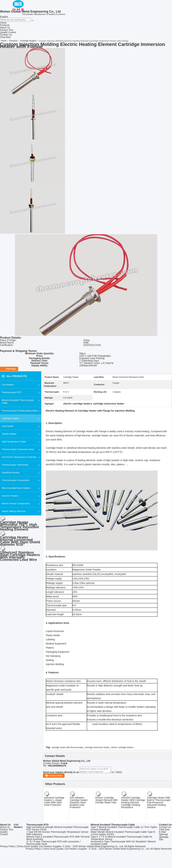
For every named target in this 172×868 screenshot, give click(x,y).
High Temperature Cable (14, 442)
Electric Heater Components (16, 503)
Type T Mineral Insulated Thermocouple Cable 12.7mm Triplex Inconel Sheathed (124, 829)
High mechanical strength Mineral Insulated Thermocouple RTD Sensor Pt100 (57, 829)
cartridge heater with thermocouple (67, 747)
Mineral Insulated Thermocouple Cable (18, 401)
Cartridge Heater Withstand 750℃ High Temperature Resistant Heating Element (19, 526)
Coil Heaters (8, 385)
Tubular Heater (9, 434)
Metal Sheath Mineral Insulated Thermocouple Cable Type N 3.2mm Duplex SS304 (123, 834)
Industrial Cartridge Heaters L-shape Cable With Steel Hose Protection (54, 802)
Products (5, 25)
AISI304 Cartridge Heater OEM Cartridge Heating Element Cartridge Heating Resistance (133, 804)
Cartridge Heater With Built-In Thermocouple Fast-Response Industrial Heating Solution (159, 804)
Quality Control (8, 32)
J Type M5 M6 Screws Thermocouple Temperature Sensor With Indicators (57, 834)
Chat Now (5, 37)
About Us (5, 28)
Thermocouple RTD (11, 392)
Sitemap (163, 835)
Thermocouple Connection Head (18, 449)
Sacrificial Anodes (11, 473)
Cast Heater (8, 426)
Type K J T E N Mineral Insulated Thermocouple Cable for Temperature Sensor (121, 839)
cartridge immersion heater (97, 747)
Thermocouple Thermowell (15, 465)
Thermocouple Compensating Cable (20, 411)
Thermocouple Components (15, 480)
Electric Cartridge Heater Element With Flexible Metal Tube (107, 801)
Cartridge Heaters (28, 41)
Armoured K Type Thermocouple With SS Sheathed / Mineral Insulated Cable (123, 844)
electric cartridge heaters (122, 747)
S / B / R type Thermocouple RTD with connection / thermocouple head (53, 844)
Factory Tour (7, 30)
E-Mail (163, 833)
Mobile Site (164, 839)
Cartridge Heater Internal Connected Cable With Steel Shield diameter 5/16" (20, 541)
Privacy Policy (7, 847)
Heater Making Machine (14, 511)
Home (3, 23)
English (4, 17)
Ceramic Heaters (10, 496)
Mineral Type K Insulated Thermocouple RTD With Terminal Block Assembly (58, 839)
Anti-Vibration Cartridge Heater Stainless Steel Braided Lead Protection (79, 804)
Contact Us (6, 35)
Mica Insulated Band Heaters (16, 488)
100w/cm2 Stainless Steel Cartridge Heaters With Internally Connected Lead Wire (20, 556)
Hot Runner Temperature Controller (19, 457)
